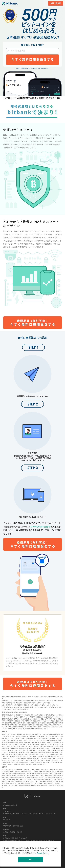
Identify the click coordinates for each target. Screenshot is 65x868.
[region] (31, 854)
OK (31, 860)
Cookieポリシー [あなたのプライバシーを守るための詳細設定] (43, 853)
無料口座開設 (56, 3)
